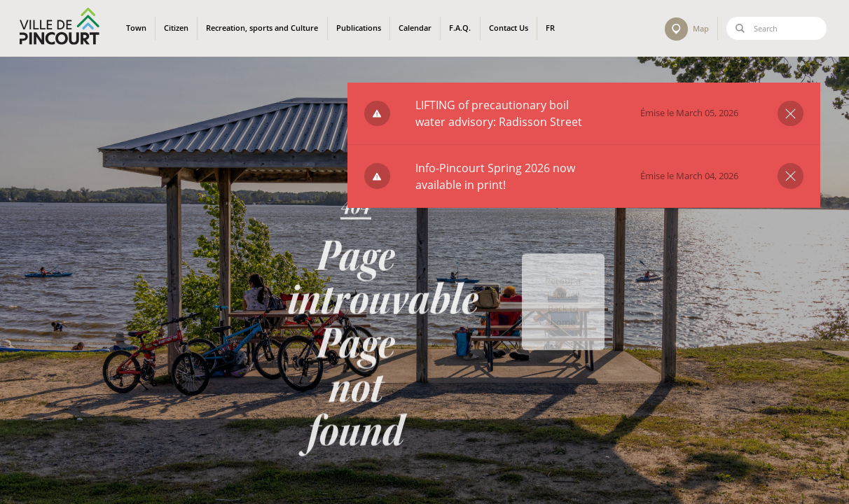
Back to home (563, 337)
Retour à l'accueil (563, 309)
